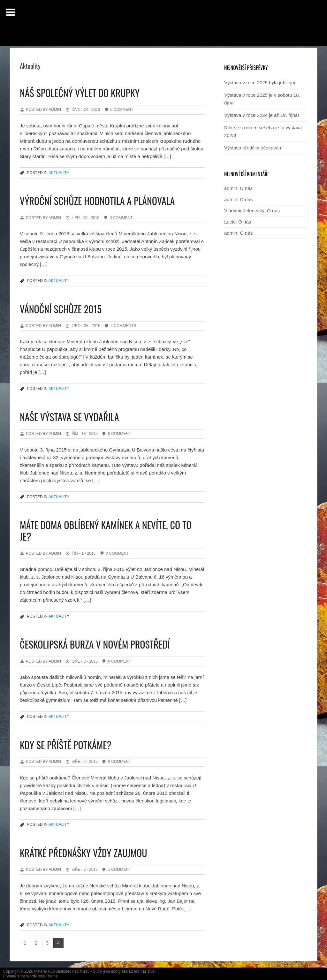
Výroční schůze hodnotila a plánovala (97, 201)
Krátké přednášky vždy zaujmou (83, 853)
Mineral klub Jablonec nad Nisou (62, 971)
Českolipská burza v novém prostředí (95, 644)
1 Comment (119, 870)
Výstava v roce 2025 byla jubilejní (260, 83)
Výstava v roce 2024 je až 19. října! (262, 115)
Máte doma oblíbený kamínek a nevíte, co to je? (106, 531)
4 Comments (123, 326)
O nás (246, 188)
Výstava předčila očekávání (253, 148)
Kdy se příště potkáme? (66, 745)
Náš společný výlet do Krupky (80, 93)
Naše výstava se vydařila (69, 417)
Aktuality (59, 173)
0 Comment (122, 110)
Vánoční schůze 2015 (61, 309)
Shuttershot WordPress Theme (31, 976)
